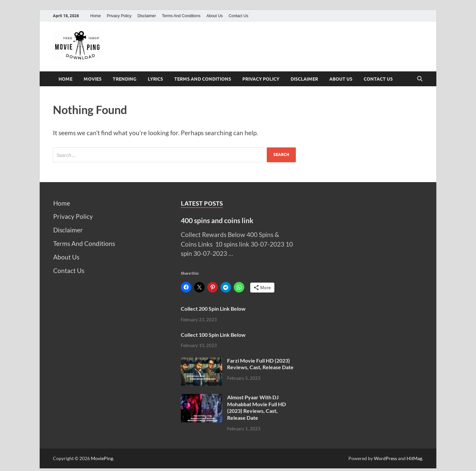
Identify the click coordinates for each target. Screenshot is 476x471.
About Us (214, 16)
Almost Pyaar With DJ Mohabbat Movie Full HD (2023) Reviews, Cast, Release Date (257, 407)
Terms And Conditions (181, 16)
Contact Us (238, 16)
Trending (125, 79)
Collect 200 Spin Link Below (213, 309)
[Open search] (420, 79)
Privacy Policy (119, 16)
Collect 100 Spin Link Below (213, 335)
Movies (93, 79)
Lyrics (155, 79)
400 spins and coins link (217, 220)
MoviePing (102, 458)
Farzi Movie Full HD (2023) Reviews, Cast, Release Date (260, 364)
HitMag (414, 458)
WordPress (385, 458)
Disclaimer (147, 16)
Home (96, 16)
